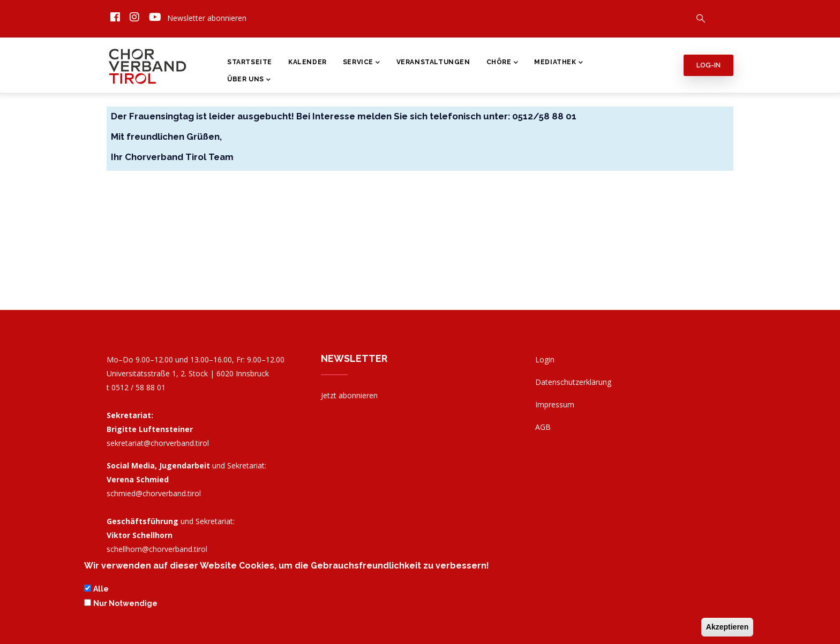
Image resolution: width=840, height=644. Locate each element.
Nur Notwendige (125, 604)
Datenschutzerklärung (573, 382)
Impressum (555, 404)
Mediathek (558, 63)
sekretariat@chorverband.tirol (158, 443)
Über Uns (249, 80)
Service (362, 63)
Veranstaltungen (433, 62)
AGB (543, 427)
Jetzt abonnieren (349, 395)
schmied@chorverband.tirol (154, 493)
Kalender (307, 62)
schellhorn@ (157, 549)
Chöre (502, 63)
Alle (101, 590)
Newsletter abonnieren (207, 18)
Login (545, 359)
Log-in (708, 65)
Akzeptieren (727, 627)
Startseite (250, 62)
